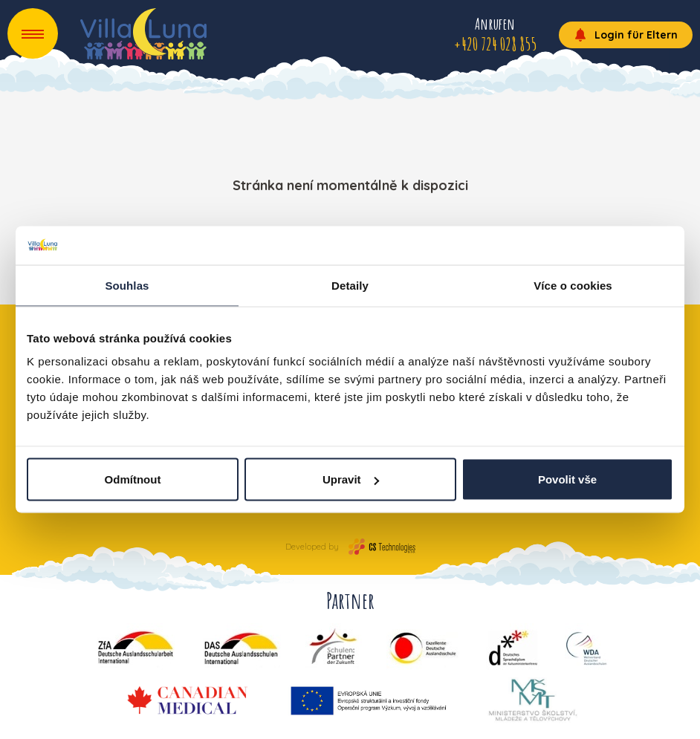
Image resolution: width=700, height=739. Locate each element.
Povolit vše (567, 479)
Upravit (351, 479)
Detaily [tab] (350, 285)
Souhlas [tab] (127, 285)
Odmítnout (133, 479)
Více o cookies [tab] (573, 285)
